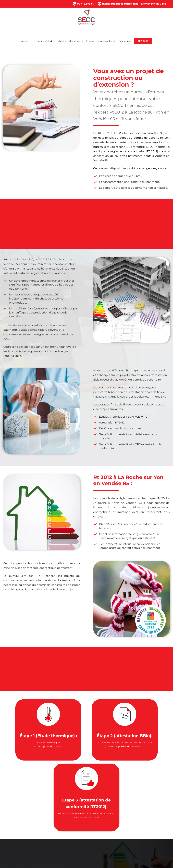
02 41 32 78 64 (83, 4)
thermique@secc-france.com (118, 4)
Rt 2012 (104, 133)
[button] (86, 842)
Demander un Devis (154, 4)
